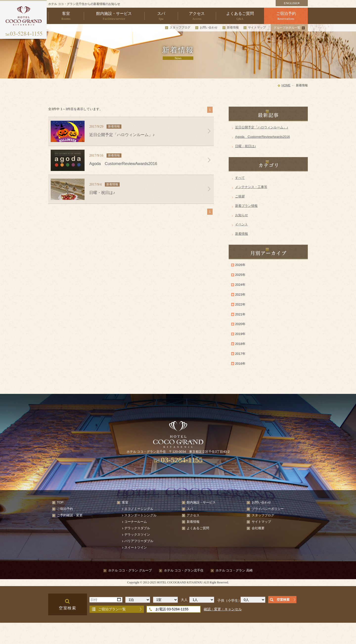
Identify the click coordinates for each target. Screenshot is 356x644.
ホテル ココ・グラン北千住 (184, 570)
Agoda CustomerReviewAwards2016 (263, 137)
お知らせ (242, 215)
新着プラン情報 (246, 206)
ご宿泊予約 (65, 509)
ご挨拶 (240, 196)
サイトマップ (257, 27)
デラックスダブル (137, 528)
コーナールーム (136, 522)
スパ (190, 509)
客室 (125, 502)
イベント (242, 224)
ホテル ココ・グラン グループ (130, 570)
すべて (240, 178)
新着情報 (233, 27)
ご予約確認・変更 (70, 515)
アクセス (193, 515)
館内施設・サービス (201, 502)
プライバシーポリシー (268, 509)
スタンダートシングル (140, 515)
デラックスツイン (137, 535)
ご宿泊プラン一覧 (112, 609)
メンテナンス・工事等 (251, 187)
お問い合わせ (209, 27)
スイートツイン (136, 547)
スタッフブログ (180, 27)
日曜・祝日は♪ (246, 146)
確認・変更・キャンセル (223, 609)
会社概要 (258, 528)
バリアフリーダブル (139, 541)
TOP (60, 502)
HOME (286, 85)
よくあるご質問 (198, 528)
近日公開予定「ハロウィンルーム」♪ (262, 127)
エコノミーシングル (139, 509)
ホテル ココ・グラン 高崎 (234, 570)
